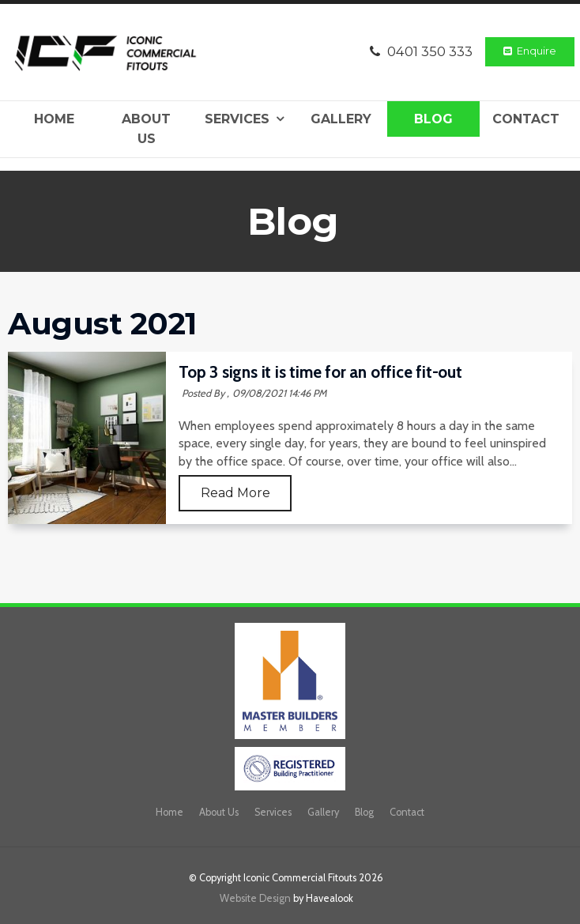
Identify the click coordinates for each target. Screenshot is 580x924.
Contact (526, 119)
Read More (235, 493)
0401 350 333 (430, 51)
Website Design (255, 898)
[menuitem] (169, 813)
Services (237, 119)
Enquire (537, 51)
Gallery (341, 119)
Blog (433, 119)
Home (54, 119)
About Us (146, 129)
